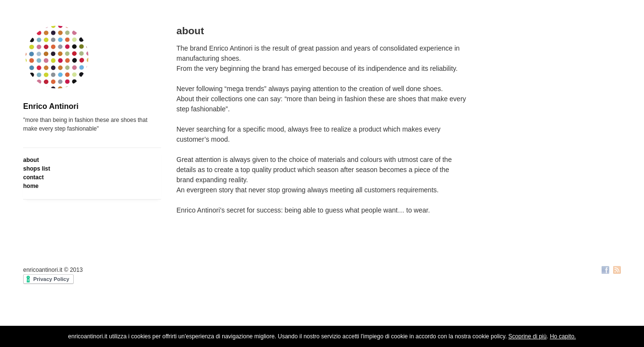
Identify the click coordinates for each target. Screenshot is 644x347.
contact (34, 177)
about (31, 160)
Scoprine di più (528, 336)
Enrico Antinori (51, 106)
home (31, 186)
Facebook (605, 271)
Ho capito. (563, 336)
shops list (37, 169)
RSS (617, 271)
